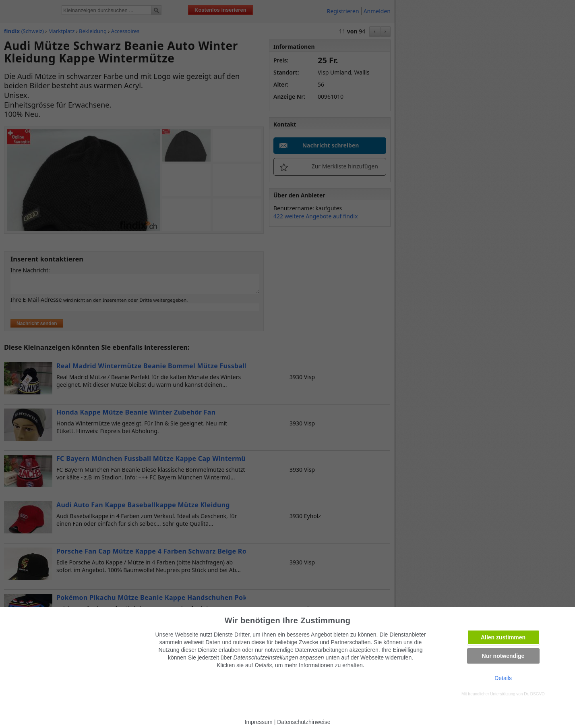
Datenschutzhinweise (304, 722)
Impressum (259, 722)
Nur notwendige (503, 656)
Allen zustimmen (503, 637)
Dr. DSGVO (534, 694)
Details (503, 678)
